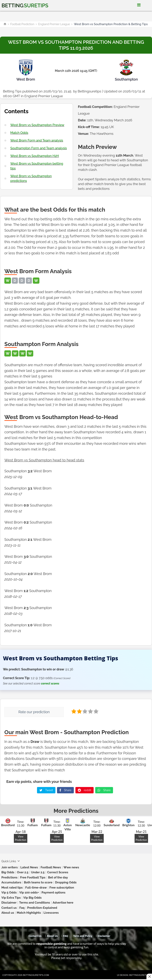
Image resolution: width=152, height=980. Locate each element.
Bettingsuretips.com (36, 975)
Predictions (9, 877)
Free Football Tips (33, 877)
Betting (25, 6)
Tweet (46, 790)
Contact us (9, 908)
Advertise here (63, 903)
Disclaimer (9, 903)
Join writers (9, 867)
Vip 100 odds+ (29, 893)
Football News (51, 867)
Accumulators (11, 882)
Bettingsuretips (89, 91)
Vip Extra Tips (11, 898)
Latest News (29, 867)
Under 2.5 (38, 872)
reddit (85, 790)
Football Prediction (22, 24)
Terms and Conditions (35, 903)
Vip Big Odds (32, 898)
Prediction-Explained (42, 908)
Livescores (51, 913)
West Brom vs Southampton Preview (37, 125)
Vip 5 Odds (9, 893)
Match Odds (19, 133)
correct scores (50, 683)
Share (65, 790)
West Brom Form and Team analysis (37, 140)
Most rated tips (12, 888)
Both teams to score (38, 882)
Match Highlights (29, 913)
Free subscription (62, 888)
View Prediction (21, 838)
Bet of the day (58, 877)
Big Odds (8, 872)
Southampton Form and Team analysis (39, 148)
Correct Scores (58, 872)
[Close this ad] (149, 976)
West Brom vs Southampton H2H (35, 156)
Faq (22, 908)
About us (8, 913)
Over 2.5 (23, 872)
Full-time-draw (36, 888)
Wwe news (71, 867)
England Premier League (54, 24)
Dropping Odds (66, 882)
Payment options (54, 893)
